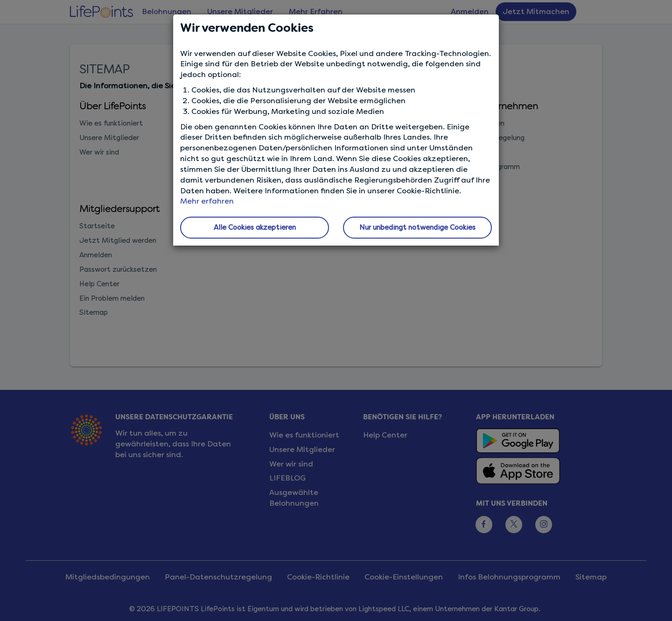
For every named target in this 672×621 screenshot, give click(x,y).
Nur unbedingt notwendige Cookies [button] (417, 227)
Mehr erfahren (207, 201)
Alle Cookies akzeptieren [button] (255, 227)
